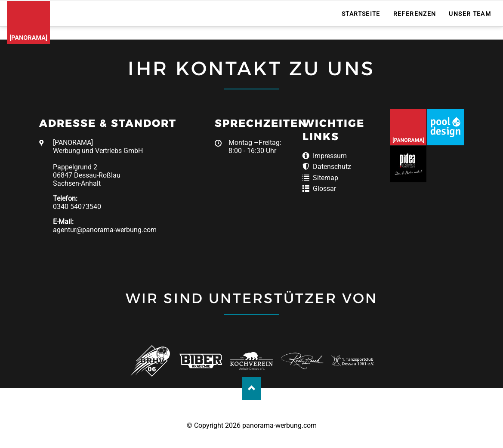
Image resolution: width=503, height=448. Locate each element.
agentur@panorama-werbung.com (105, 230)
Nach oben (251, 388)
